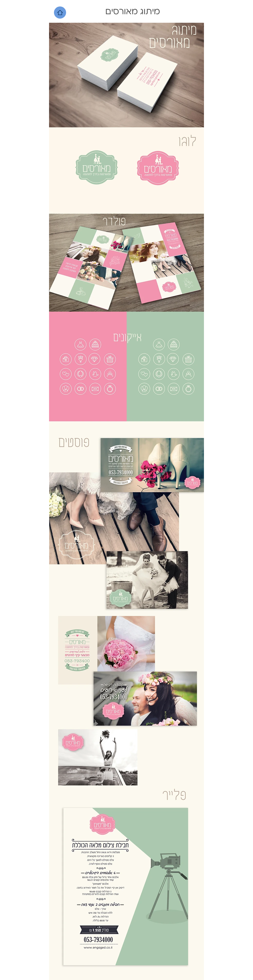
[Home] (60, 13)
